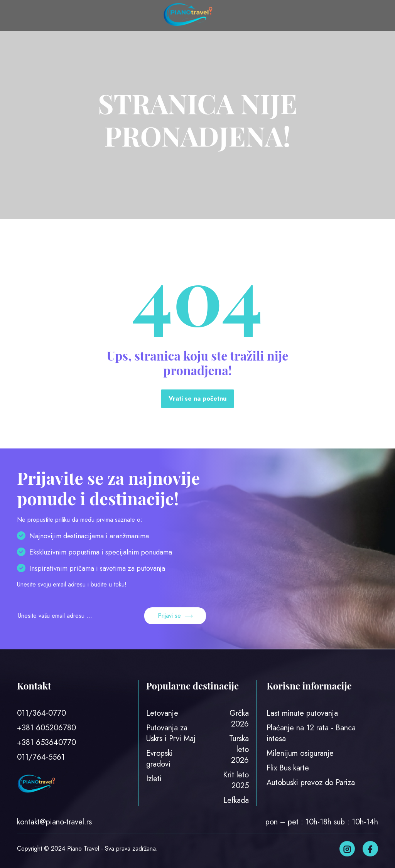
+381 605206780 (46, 728)
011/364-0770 (41, 713)
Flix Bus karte (288, 768)
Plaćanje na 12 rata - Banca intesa (311, 733)
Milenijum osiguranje (300, 753)
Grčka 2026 (239, 719)
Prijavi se (175, 616)
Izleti (154, 779)
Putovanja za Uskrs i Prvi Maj (171, 733)
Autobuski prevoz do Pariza (311, 783)
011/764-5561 (41, 757)
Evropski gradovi (160, 759)
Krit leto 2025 (236, 780)
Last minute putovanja (302, 713)
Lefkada (236, 800)
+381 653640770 (46, 742)
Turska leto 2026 (239, 749)
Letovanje (162, 713)
